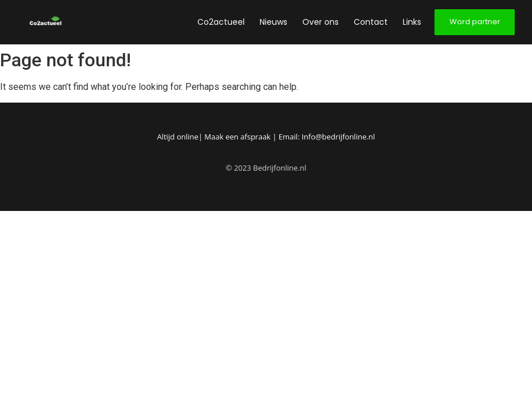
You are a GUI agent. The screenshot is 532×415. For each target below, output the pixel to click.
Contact (371, 22)
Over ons (321, 22)
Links (412, 22)
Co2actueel (221, 22)
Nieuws (274, 22)
